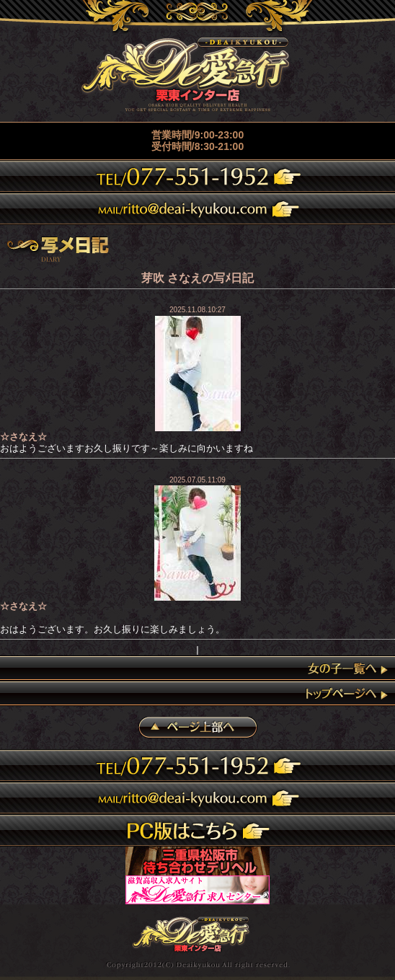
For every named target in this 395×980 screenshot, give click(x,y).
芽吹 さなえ (172, 278)
